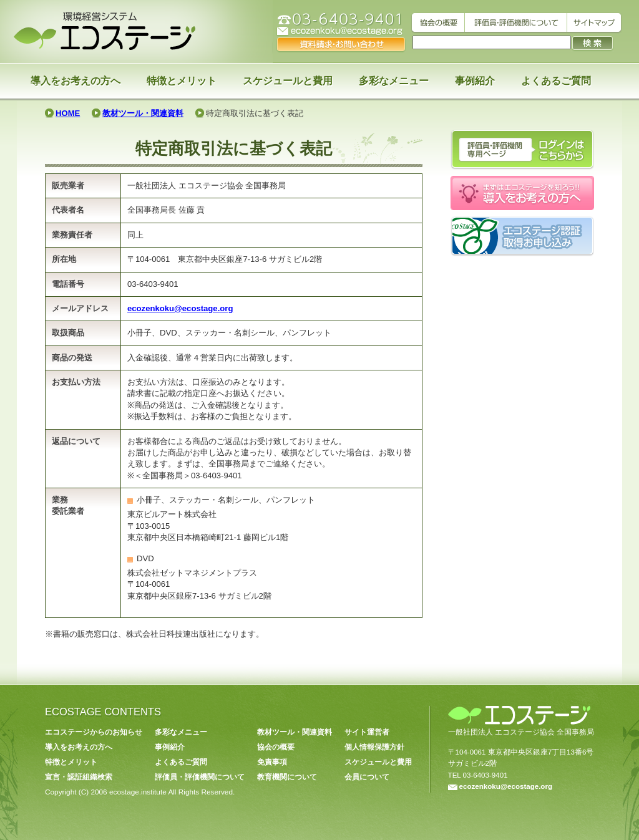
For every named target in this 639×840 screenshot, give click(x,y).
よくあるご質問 (556, 81)
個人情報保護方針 (374, 747)
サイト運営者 (367, 732)
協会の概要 (276, 747)
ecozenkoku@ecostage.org (180, 308)
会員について (367, 777)
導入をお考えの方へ (76, 81)
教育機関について (287, 777)
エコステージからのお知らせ (94, 732)
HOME (68, 113)
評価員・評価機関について (200, 777)
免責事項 (272, 762)
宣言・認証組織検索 (79, 777)
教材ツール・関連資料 (143, 113)
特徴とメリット (182, 81)
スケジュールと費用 (288, 81)
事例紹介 (475, 81)
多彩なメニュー (394, 81)
